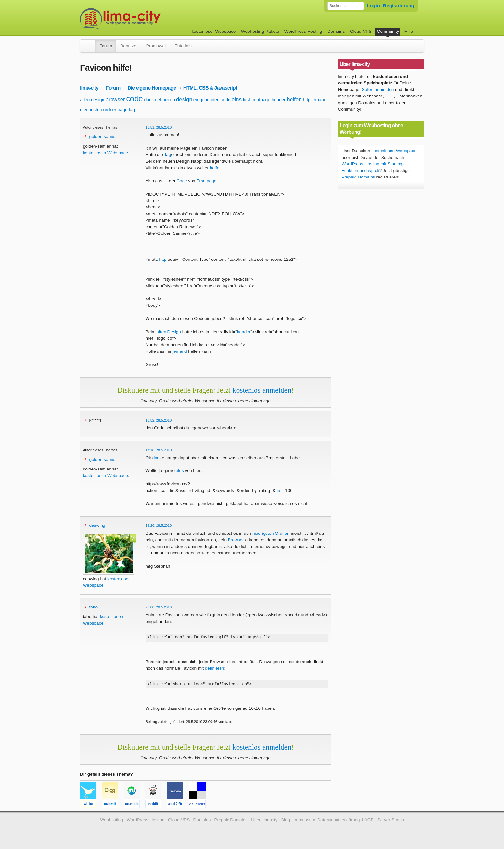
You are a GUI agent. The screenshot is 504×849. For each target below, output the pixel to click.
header (279, 100)
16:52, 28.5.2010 (159, 420)
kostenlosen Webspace (105, 153)
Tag (168, 155)
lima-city (89, 88)
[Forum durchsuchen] (346, 6)
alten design (92, 100)
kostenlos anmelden (262, 390)
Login (373, 6)
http (306, 100)
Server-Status (391, 822)
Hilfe (409, 31)
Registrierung (399, 6)
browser (115, 100)
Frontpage (206, 181)
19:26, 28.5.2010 (159, 525)
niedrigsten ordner (98, 110)
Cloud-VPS (361, 31)
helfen (294, 100)
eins (237, 100)
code (135, 99)
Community (388, 31)
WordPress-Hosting (303, 31)
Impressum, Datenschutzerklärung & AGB (333, 822)
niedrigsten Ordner (270, 533)
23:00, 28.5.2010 (159, 607)
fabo (94, 607)
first (247, 100)
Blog (286, 822)
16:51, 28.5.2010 (159, 127)
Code (182, 181)
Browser (236, 540)
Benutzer (129, 46)
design (184, 100)
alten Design (169, 332)
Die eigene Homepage (152, 88)
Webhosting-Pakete (260, 31)
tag (132, 110)
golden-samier (103, 137)
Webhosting (112, 822)
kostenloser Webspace (214, 31)
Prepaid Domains (358, 177)
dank (149, 100)
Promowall (156, 46)
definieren (165, 100)
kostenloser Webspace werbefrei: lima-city (144, 18)
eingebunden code (212, 100)
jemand (319, 100)
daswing (97, 525)
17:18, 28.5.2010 (159, 450)
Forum (106, 46)
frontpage (261, 100)
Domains (336, 31)
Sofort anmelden (378, 90)
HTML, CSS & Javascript (210, 88)
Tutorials (183, 46)
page (123, 110)
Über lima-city (264, 822)
